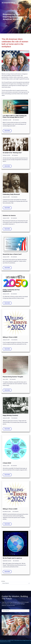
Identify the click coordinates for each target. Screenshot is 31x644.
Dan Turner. (8, 642)
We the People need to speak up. (12, 558)
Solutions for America (9, 216)
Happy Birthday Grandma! (10, 415)
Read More (7, 131)
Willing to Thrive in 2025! (10, 337)
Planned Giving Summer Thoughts (13, 377)
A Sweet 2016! (7, 463)
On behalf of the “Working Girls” (12, 153)
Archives (3, 581)
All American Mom (8, 3)
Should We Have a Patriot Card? (12, 254)
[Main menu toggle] (28, 3)
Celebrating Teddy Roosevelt (11, 194)
